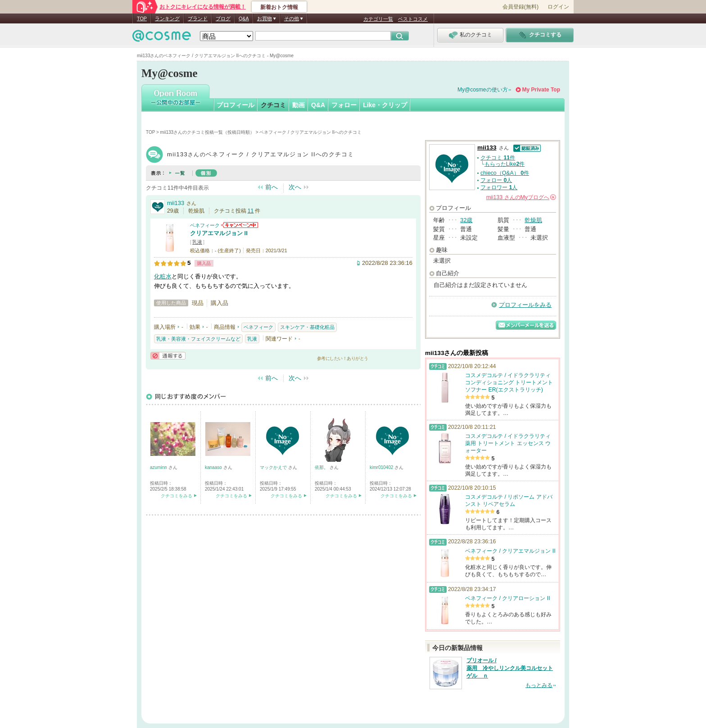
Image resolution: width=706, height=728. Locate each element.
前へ (272, 187)
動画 (299, 105)
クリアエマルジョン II (219, 233)
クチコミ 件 (498, 158)
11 (251, 211)
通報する (168, 356)
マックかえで (274, 467)
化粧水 (163, 276)
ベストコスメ (413, 19)
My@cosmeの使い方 (483, 90)
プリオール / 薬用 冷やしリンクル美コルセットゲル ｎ (510, 668)
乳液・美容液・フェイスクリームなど (198, 339)
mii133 (176, 203)
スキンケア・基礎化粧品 (307, 327)
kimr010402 (382, 467)
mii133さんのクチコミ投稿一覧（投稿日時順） (207, 132)
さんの (521, 197)
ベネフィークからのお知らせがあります (240, 225)
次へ (295, 187)
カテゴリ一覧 (378, 19)
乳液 (197, 242)
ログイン (558, 7)
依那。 (322, 467)
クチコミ (273, 105)
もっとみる (539, 685)
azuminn (159, 467)
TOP (142, 18)
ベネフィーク (205, 225)
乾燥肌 (533, 220)
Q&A (244, 18)
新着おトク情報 (279, 7)
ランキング (167, 18)
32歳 (466, 220)
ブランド (198, 18)
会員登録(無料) (520, 7)
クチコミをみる (176, 496)
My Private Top (541, 90)
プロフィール (235, 105)
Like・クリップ (385, 105)
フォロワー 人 (499, 187)
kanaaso (214, 467)
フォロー (344, 105)
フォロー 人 (496, 180)
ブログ (223, 18)
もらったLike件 (505, 164)
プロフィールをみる (525, 305)
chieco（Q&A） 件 (505, 173)
